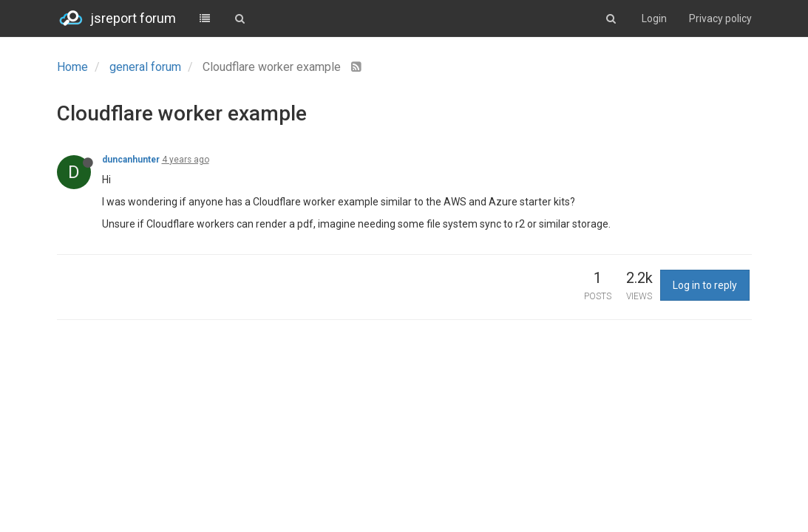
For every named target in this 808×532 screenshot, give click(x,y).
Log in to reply (705, 285)
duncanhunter (131, 160)
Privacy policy (720, 18)
